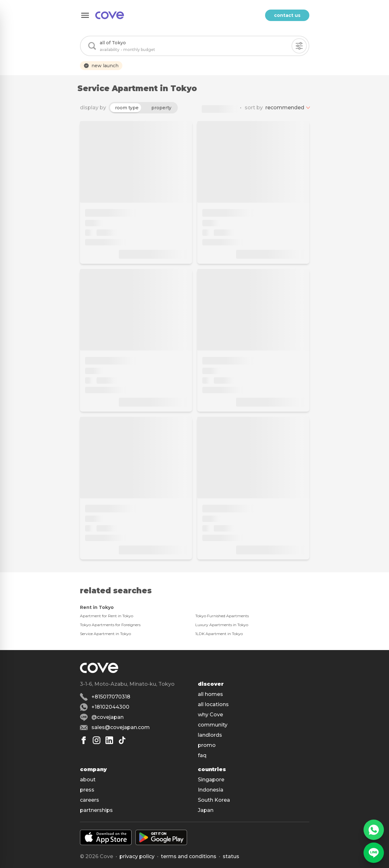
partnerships (96, 810)
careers (90, 800)
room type (127, 108)
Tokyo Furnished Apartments (222, 616)
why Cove (210, 715)
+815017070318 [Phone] (111, 697)
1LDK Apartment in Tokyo (219, 634)
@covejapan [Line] (108, 717)
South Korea (214, 800)
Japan (206, 810)
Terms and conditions (189, 856)
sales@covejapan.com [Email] (121, 727)
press (87, 790)
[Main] (110, 15)
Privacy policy (137, 856)
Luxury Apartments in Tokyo (222, 625)
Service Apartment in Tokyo (105, 634)
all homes (210, 694)
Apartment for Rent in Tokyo (107, 616)
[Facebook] (84, 740)
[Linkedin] (109, 740)
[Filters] (299, 46)
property (161, 108)
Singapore (211, 780)
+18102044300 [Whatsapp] (110, 707)
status (231, 856)
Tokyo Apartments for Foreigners (110, 625)
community (213, 725)
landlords (210, 735)
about (88, 780)
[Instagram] (97, 740)
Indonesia (211, 790)
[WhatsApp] (374, 830)
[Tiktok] (122, 740)
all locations (213, 704)
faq (202, 755)
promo (207, 745)
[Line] (374, 853)
